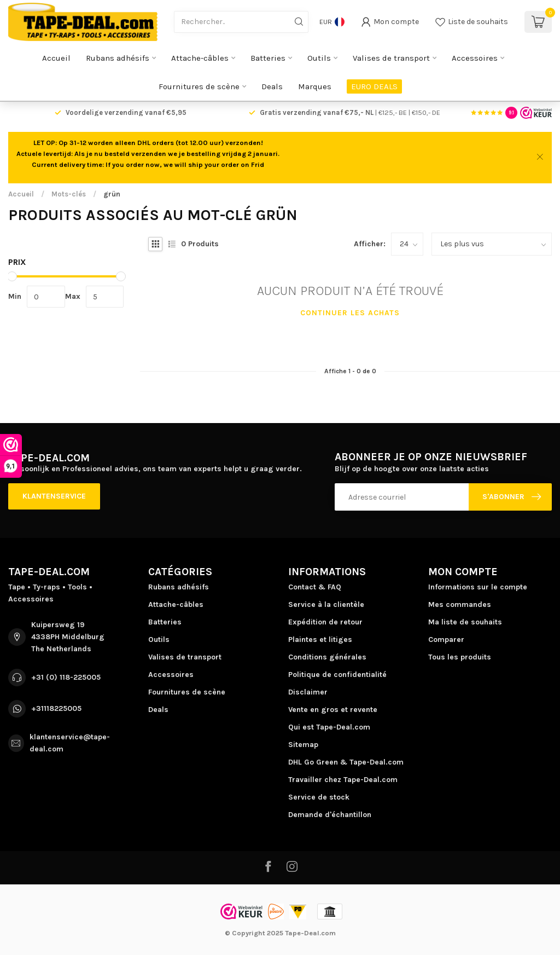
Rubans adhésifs (118, 58)
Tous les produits (460, 657)
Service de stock (319, 797)
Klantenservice (54, 496)
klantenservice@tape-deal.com (70, 743)
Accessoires (475, 58)
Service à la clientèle (326, 604)
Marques (315, 86)
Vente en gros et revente (333, 710)
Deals (272, 86)
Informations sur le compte (478, 587)
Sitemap (303, 745)
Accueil (56, 58)
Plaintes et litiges (320, 639)
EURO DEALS (374, 86)
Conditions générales (327, 657)
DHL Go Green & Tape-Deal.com (346, 762)
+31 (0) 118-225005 (66, 677)
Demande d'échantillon (330, 815)
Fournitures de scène (199, 86)
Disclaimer (308, 692)
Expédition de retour (325, 622)
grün (112, 194)
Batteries (268, 58)
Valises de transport (391, 58)
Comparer (446, 639)
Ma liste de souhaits (465, 622)
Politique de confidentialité (337, 675)
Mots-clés (69, 194)
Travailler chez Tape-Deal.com (343, 780)
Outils (319, 58)
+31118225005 (56, 708)
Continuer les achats (350, 313)
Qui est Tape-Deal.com (329, 727)
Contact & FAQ (315, 587)
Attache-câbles (200, 58)
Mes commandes (460, 604)
